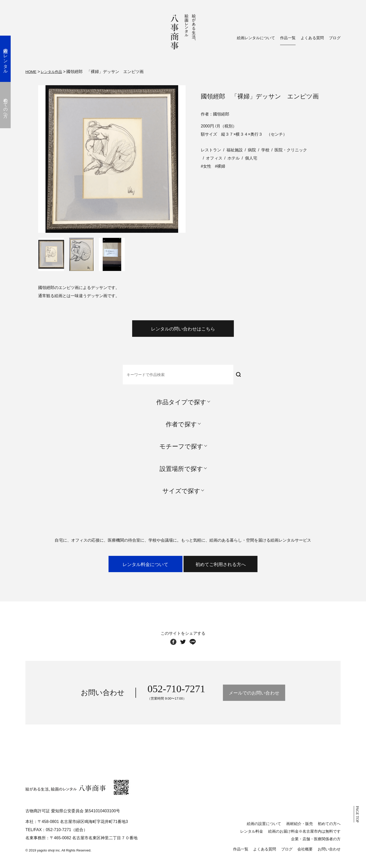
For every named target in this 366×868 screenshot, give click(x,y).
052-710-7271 (164, 696)
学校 (265, 149)
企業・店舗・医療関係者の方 (316, 845)
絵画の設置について (264, 830)
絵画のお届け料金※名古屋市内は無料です (304, 838)
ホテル (234, 157)
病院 (252, 149)
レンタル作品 (54, 71)
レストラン (211, 149)
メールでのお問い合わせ (254, 699)
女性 (207, 165)
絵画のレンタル (9, 59)
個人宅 (251, 157)
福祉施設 (235, 149)
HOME (32, 71)
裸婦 (221, 165)
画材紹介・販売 (300, 830)
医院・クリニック (291, 149)
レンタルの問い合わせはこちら (183, 330)
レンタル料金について (132, 569)
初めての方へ (329, 830)
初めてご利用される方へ (234, 569)
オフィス (214, 157)
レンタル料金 (252, 838)
